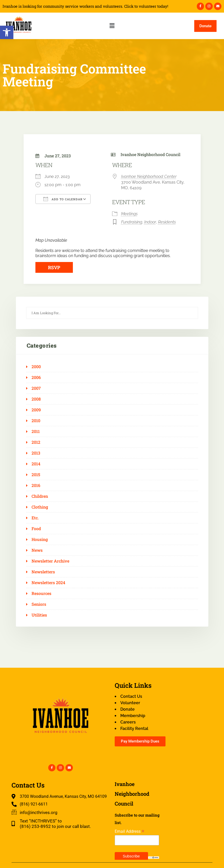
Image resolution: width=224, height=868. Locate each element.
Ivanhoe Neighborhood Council (150, 154)
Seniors (39, 604)
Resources (41, 593)
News (37, 550)
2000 (36, 367)
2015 (36, 475)
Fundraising (132, 222)
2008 (36, 399)
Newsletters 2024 (48, 583)
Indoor (150, 222)
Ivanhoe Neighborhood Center (149, 177)
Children (40, 496)
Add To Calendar (63, 199)
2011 (36, 431)
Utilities (39, 615)
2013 (36, 453)
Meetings (129, 214)
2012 (36, 442)
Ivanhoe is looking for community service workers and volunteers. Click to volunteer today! (85, 6)
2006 (36, 377)
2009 (36, 410)
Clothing (40, 507)
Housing (40, 539)
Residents (167, 222)
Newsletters (43, 572)
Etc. (35, 518)
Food (36, 529)
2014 (36, 464)
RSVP (54, 267)
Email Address (129, 831)
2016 (36, 485)
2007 (36, 388)
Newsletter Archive (50, 561)
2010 (36, 421)
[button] (7, 32)
